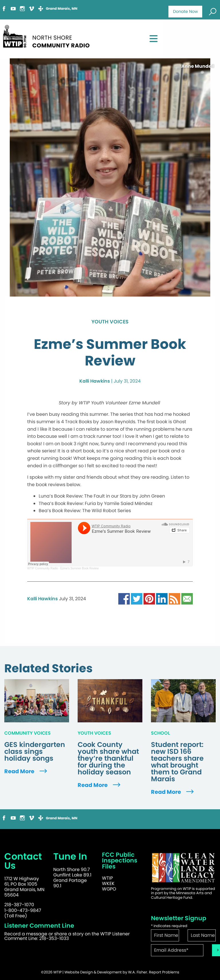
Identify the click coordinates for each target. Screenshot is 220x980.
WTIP (107, 878)
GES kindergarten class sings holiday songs (35, 752)
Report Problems (164, 972)
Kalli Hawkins (95, 381)
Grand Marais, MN (62, 9)
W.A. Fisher (138, 972)
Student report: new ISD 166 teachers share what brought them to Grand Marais (177, 762)
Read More (26, 771)
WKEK (108, 883)
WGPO (109, 889)
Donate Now (185, 11)
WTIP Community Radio (43, 568)
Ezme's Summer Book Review (79, 568)
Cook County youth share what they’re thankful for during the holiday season (108, 758)
